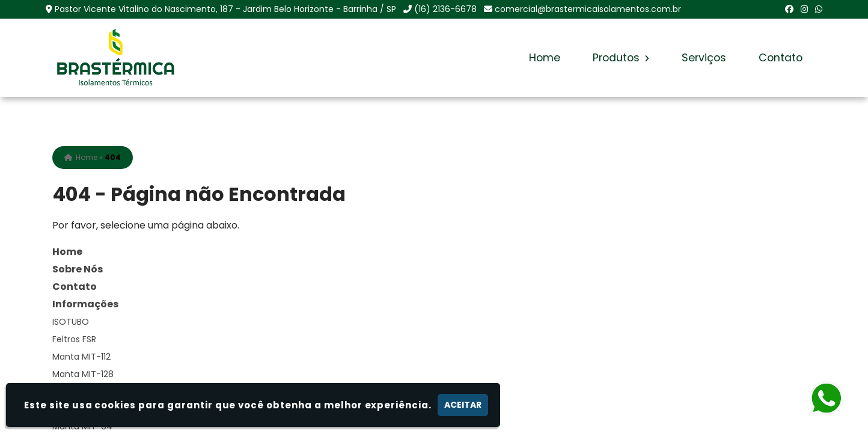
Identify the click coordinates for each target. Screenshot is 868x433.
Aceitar (463, 405)
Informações (85, 304)
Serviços (704, 58)
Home (545, 58)
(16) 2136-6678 (445, 9)
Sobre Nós (78, 269)
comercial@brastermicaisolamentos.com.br (588, 9)
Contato (781, 58)
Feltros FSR (74, 339)
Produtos (621, 58)
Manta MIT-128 (83, 374)
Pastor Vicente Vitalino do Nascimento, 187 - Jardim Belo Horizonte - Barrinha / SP (225, 9)
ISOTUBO (71, 322)
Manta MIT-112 (81, 357)
